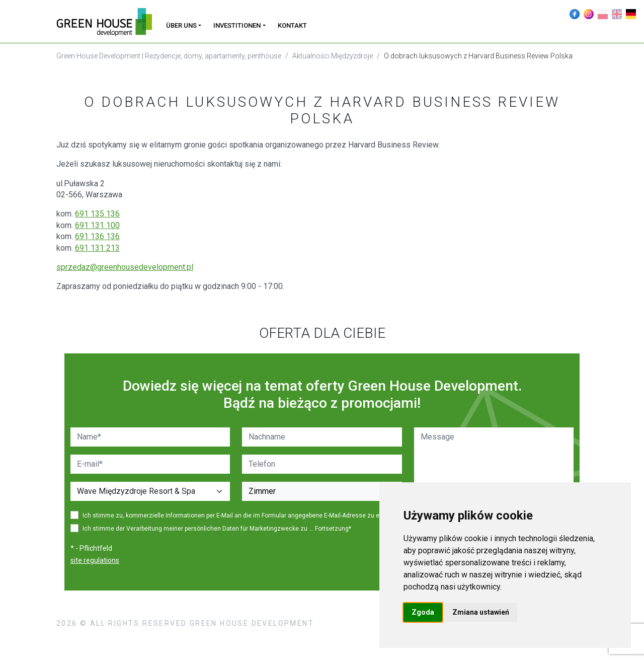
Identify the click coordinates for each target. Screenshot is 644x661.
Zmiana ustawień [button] (481, 612)
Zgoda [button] (423, 612)
